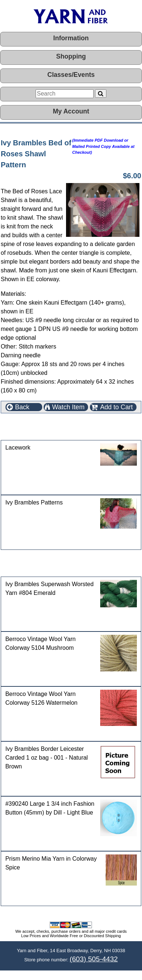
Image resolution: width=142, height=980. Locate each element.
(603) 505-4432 (94, 959)
